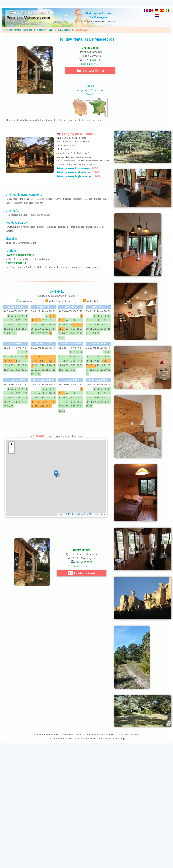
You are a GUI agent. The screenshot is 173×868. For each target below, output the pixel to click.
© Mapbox (71, 514)
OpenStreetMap (86, 514)
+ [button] (12, 445)
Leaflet (61, 514)
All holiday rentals (12, 30)
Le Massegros (66, 30)
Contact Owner (91, 70)
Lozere (52, 30)
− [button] (12, 451)
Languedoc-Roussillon (35, 30)
